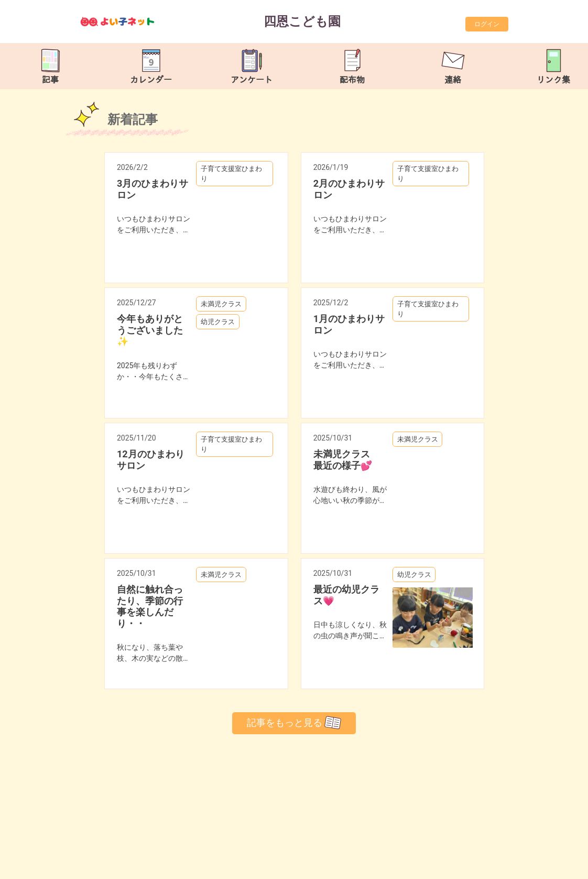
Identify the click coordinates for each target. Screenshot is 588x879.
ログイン (487, 24)
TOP (556, 866)
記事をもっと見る (294, 723)
